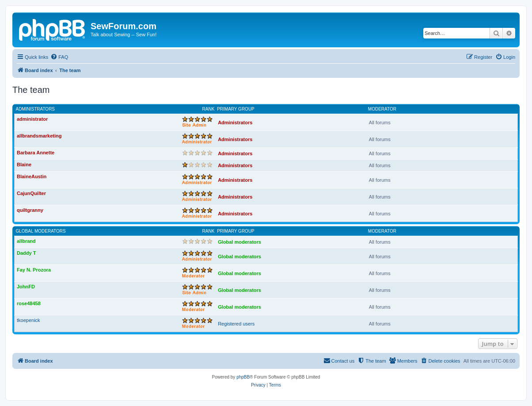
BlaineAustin (32, 176)
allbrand (26, 241)
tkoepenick (28, 320)
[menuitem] (59, 57)
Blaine (24, 165)
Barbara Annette (36, 153)
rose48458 (29, 303)
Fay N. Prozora (34, 270)
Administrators (36, 109)
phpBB (243, 377)
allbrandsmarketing (39, 136)
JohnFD (26, 287)
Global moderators (41, 231)
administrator (32, 119)
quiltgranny (30, 210)
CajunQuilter (31, 193)
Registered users (236, 324)
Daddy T (26, 253)
